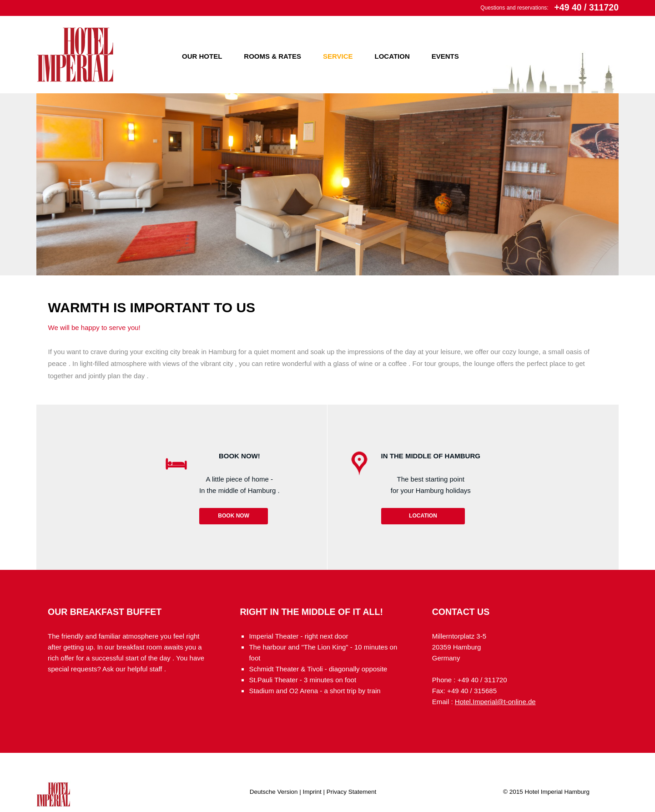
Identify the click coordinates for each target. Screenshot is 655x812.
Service (338, 56)
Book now (234, 516)
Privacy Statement (352, 792)
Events (445, 56)
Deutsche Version (274, 792)
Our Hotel (202, 56)
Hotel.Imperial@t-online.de (495, 702)
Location (392, 56)
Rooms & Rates (272, 56)
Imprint (312, 792)
